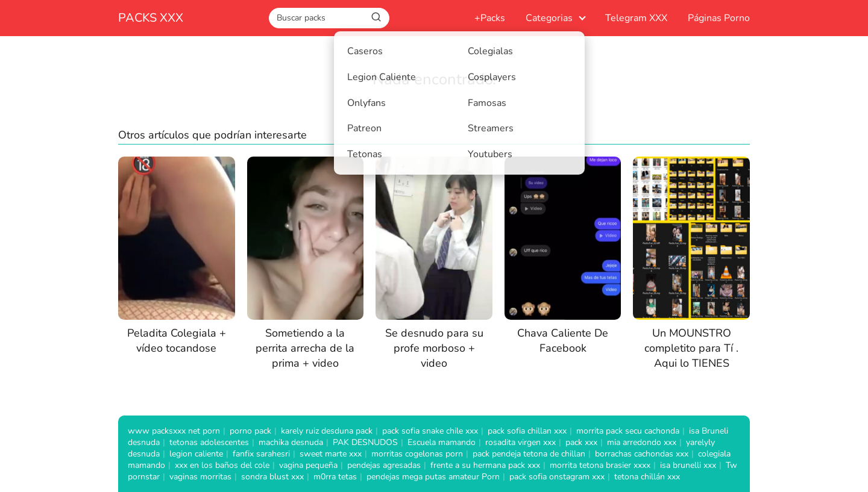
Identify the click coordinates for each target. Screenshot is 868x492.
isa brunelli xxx (688, 465)
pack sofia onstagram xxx (557, 477)
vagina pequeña (308, 465)
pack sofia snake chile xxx (430, 431)
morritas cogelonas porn (417, 454)
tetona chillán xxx (647, 477)
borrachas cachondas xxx (642, 454)
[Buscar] (376, 17)
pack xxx (581, 442)
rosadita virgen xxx (520, 442)
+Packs (490, 18)
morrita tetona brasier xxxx (600, 465)
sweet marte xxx (331, 454)
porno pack (250, 431)
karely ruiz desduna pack (327, 431)
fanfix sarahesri (261, 454)
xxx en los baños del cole (222, 465)
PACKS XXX (151, 18)
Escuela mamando (442, 442)
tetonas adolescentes (209, 442)
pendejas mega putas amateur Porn (433, 477)
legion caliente (196, 454)
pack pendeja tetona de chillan (529, 454)
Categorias (549, 18)
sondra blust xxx (272, 477)
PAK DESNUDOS (365, 442)
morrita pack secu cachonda (628, 431)
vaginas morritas (200, 477)
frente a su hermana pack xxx (485, 465)
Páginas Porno (719, 18)
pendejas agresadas (384, 465)
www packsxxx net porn (174, 431)
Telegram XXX (636, 18)
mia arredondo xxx (642, 442)
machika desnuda (291, 442)
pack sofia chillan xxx (527, 431)
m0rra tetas (335, 477)
